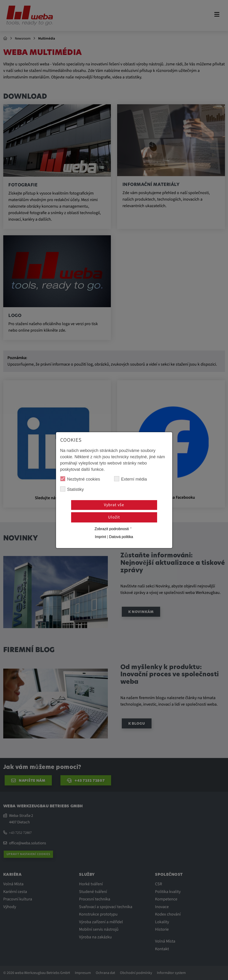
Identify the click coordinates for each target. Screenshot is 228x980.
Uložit (114, 517)
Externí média (131, 479)
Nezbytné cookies (80, 479)
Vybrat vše (114, 505)
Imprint (100, 537)
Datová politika (121, 537)
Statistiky (72, 489)
